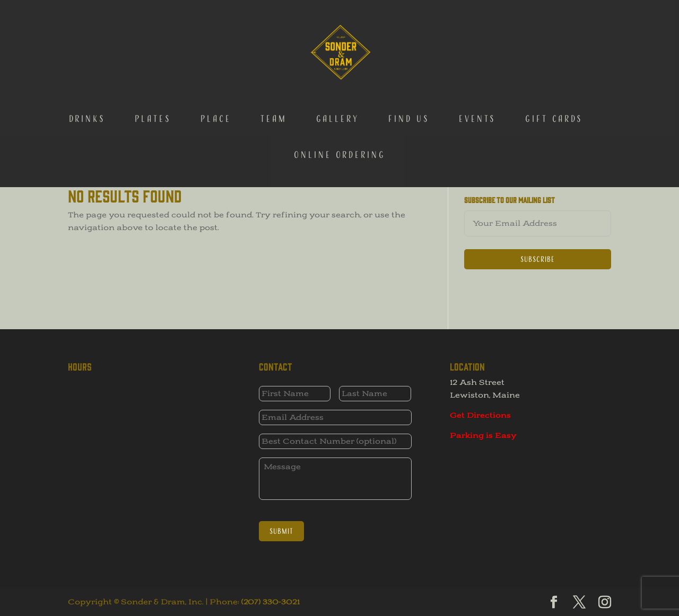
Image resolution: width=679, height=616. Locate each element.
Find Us (409, 68)
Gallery (338, 68)
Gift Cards (554, 68)
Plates (153, 68)
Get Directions (480, 415)
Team (274, 68)
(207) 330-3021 (271, 602)
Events (477, 68)
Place (216, 68)
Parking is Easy (483, 435)
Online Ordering (340, 104)
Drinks (87, 68)
